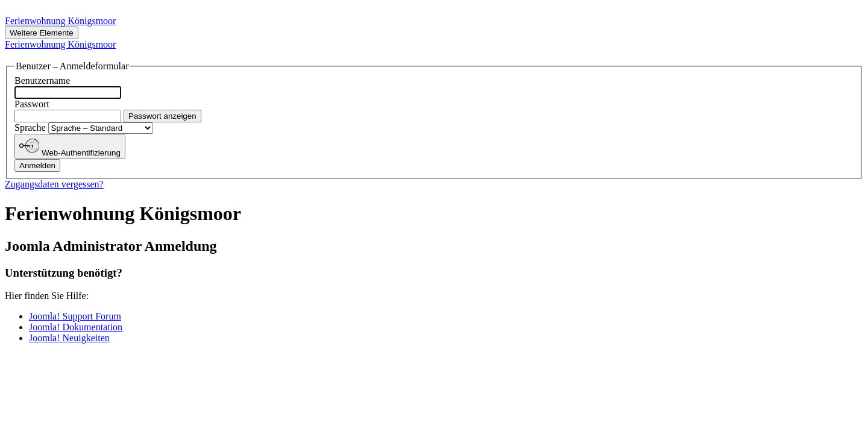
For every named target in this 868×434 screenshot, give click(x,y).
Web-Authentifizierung (70, 146)
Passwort (32, 104)
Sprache (31, 127)
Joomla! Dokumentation (76, 327)
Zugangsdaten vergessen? (54, 184)
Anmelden (37, 165)
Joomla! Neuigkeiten (69, 338)
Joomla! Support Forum (75, 316)
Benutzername (42, 80)
